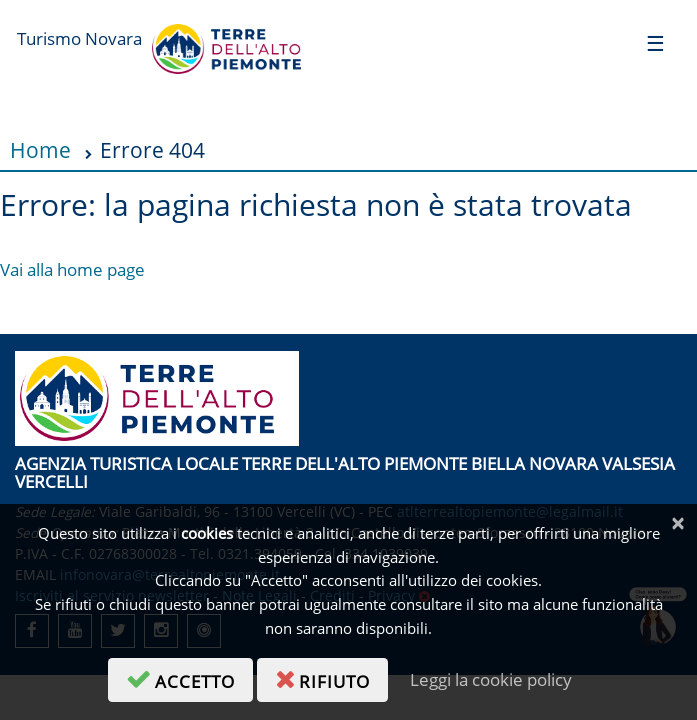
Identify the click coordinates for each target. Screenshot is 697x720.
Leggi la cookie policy (491, 679)
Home (40, 149)
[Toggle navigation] (655, 42)
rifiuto (331, 678)
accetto (189, 678)
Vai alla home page (72, 269)
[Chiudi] (677, 523)
